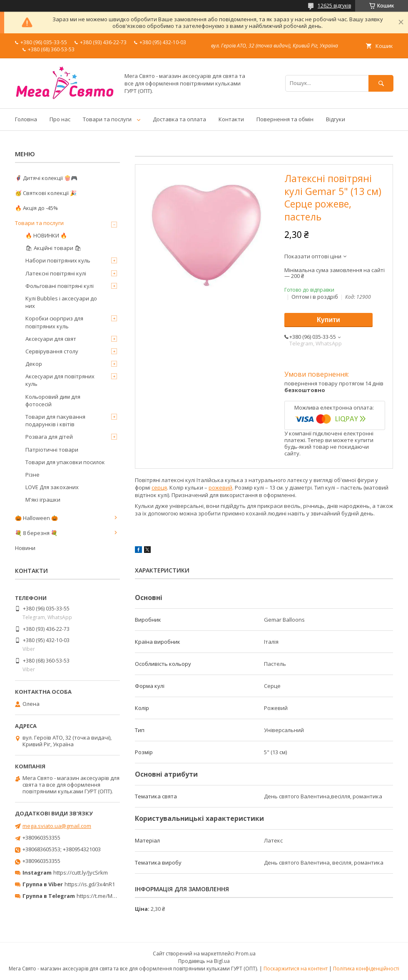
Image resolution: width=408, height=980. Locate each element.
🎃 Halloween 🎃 (36, 518)
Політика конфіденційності (366, 969)
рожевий (220, 487)
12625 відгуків (334, 6)
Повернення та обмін (285, 119)
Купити (328, 320)
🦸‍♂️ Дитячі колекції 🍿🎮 (46, 178)
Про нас (60, 119)
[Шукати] (381, 83)
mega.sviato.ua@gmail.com (57, 826)
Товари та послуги (107, 119)
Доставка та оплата (179, 119)
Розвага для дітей (49, 437)
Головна (26, 119)
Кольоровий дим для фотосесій (53, 400)
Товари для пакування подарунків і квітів (55, 420)
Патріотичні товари (52, 450)
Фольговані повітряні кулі (60, 286)
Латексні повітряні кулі (56, 273)
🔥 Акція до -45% (36, 208)
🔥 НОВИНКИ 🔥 (46, 235)
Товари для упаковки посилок (65, 462)
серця (159, 487)
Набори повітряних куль (58, 260)
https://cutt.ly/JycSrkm (81, 872)
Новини (25, 548)
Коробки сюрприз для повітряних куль (54, 322)
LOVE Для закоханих (52, 487)
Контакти (231, 119)
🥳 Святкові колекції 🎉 (46, 193)
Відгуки (336, 119)
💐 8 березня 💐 (36, 533)
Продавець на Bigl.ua (204, 961)
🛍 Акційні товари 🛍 (53, 248)
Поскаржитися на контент (296, 969)
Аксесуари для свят (51, 339)
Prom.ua (246, 954)
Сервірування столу (52, 351)
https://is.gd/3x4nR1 (90, 884)
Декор (34, 364)
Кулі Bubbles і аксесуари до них (61, 302)
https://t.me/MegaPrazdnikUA (114, 896)
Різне (32, 475)
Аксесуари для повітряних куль (60, 380)
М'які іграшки (43, 500)
